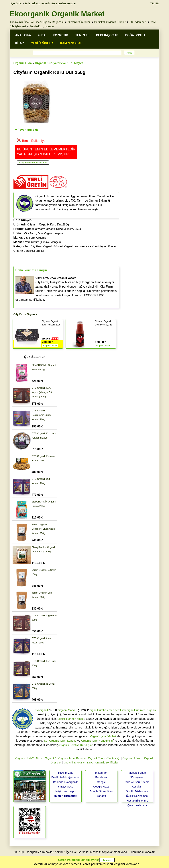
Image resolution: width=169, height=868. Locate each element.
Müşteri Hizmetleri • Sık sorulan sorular (51, 3)
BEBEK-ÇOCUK (107, 35)
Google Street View (101, 791)
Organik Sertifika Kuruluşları (76, 745)
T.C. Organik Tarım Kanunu (60, 741)
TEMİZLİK (82, 35)
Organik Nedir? (24, 758)
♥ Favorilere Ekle (27, 130)
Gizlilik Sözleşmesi (137, 791)
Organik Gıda (23, 63)
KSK (90, 762)
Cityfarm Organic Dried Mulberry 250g (58, 229)
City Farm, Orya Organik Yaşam (44, 233)
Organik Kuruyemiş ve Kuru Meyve (59, 63)
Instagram (101, 773)
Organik (151, 710)
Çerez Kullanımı (137, 805)
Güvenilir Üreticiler (79, 22)
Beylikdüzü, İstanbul (42, 26)
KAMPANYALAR (71, 43)
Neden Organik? (46, 758)
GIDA (42, 35)
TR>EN (155, 3)
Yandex (101, 796)
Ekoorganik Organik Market (57, 14)
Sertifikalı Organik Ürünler (110, 22)
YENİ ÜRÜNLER (42, 43)
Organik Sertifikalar (107, 762)
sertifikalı (120, 710)
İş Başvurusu (65, 786)
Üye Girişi (16, 3)
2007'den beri (138, 22)
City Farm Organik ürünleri (47, 246)
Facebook (101, 777)
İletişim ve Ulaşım (65, 791)
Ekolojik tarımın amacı (71, 719)
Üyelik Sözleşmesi (137, 796)
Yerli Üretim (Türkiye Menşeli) (43, 242)
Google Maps (101, 786)
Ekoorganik (42, 710)
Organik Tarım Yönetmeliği (97, 741)
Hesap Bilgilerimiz (138, 801)
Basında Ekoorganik (65, 782)
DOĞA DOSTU (135, 35)
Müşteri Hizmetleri (65, 796)
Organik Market (67, 710)
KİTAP (20, 43)
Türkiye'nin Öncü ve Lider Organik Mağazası (37, 22)
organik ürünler (136, 710)
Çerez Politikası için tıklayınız (78, 860)
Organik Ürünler (132, 758)
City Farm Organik (35, 238)
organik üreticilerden (102, 710)
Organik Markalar (74, 762)
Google (101, 782)
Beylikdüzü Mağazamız (65, 777)
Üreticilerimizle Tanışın (31, 270)
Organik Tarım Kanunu (72, 758)
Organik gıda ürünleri (103, 736)
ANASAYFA (23, 35)
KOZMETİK (60, 35)
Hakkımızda (65, 773)
